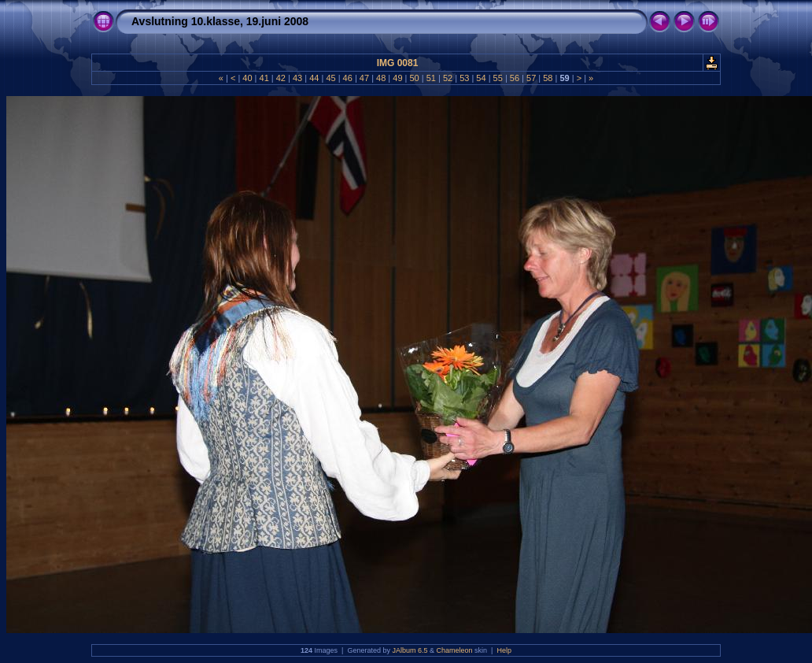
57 (531, 78)
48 (381, 78)
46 (348, 78)
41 (264, 78)
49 (397, 78)
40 (247, 78)
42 (281, 78)
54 (481, 78)
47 (364, 78)
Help (504, 650)
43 (297, 78)
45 (330, 78)
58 (548, 78)
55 (498, 78)
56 (515, 78)
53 (464, 78)
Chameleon (455, 650)
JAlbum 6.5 (410, 650)
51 (431, 78)
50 (414, 78)
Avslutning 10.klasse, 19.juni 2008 (220, 21)
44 (314, 78)
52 (448, 78)
